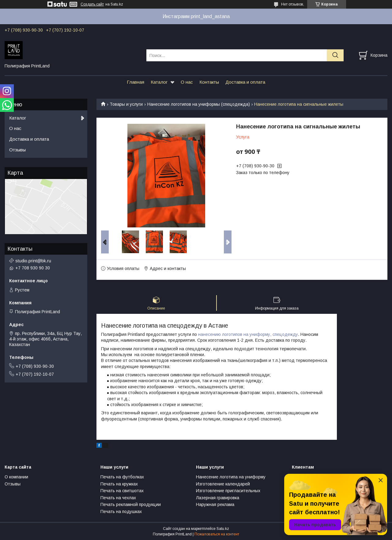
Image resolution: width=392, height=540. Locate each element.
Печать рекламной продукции (131, 504)
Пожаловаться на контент (217, 534)
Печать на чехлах (118, 498)
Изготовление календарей (223, 484)
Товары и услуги (126, 104)
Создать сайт (92, 4)
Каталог (159, 82)
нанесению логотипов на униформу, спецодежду (248, 334)
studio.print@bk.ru (33, 261)
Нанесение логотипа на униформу (231, 477)
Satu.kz (223, 529)
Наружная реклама (215, 504)
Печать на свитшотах (122, 491)
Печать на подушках (121, 511)
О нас (187, 82)
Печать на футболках (122, 477)
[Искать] (335, 55)
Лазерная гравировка (218, 498)
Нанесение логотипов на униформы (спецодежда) (199, 104)
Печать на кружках (119, 484)
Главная (136, 82)
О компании (16, 477)
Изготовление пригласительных (228, 491)
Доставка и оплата (245, 82)
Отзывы (17, 150)
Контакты (209, 82)
